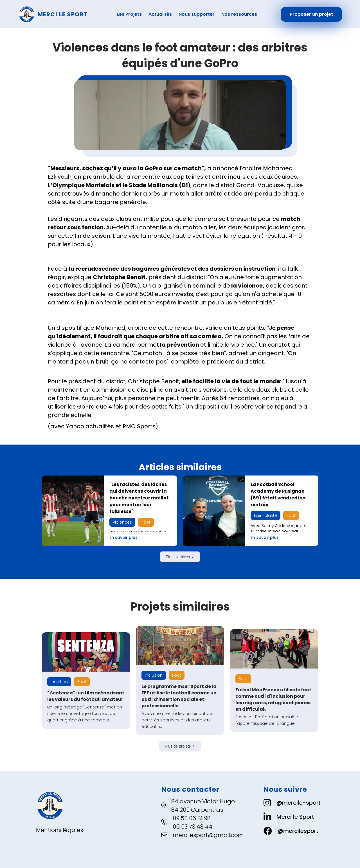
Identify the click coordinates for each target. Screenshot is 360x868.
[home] (58, 14)
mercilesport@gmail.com (208, 835)
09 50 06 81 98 (192, 818)
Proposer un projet (311, 14)
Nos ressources (239, 14)
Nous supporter (197, 14)
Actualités (160, 14)
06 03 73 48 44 (193, 827)
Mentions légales (59, 830)
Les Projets (129, 14)
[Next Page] (180, 557)
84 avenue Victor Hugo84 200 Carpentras (203, 806)
